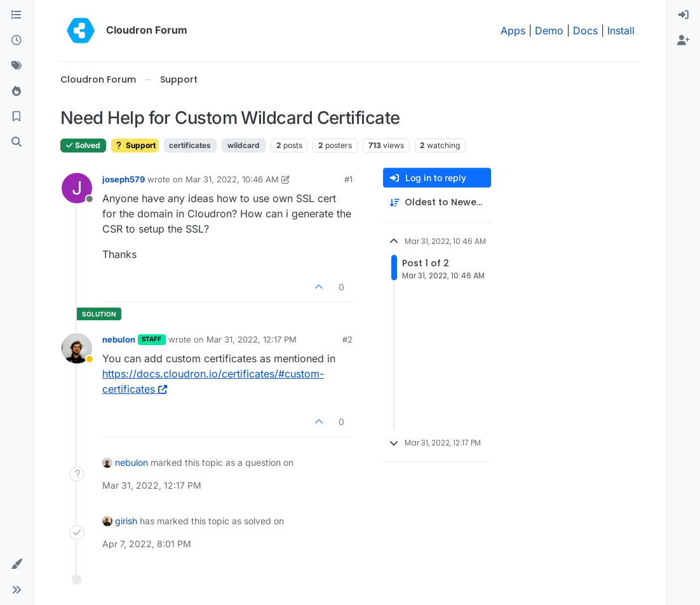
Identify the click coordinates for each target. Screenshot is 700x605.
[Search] (17, 142)
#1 (348, 179)
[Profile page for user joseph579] (77, 188)
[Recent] (17, 41)
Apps (513, 31)
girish (126, 521)
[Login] (683, 15)
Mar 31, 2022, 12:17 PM (252, 339)
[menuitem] (683, 15)
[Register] (683, 41)
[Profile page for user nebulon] (77, 348)
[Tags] (17, 66)
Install (621, 31)
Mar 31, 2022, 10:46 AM (232, 179)
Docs (585, 31)
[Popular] (17, 92)
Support (135, 145)
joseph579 (124, 179)
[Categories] (17, 15)
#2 (347, 339)
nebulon (119, 339)
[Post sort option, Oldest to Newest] (437, 202)
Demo (549, 31)
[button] (17, 564)
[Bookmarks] (17, 117)
